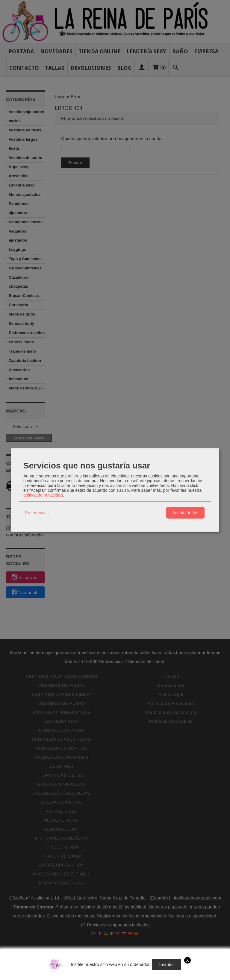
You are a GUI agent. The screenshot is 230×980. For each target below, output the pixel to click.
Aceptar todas (185, 513)
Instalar (167, 965)
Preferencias (37, 513)
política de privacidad (43, 495)
